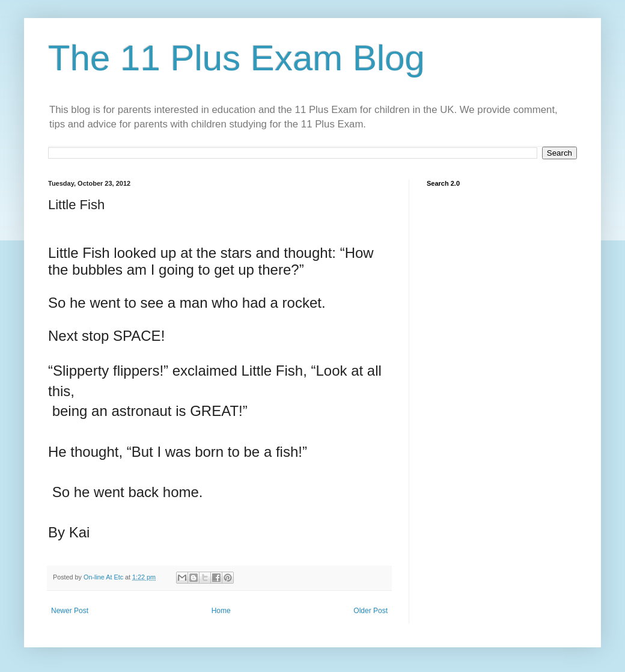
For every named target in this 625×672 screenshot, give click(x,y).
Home (221, 611)
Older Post (370, 611)
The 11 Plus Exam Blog (236, 58)
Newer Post (70, 611)
